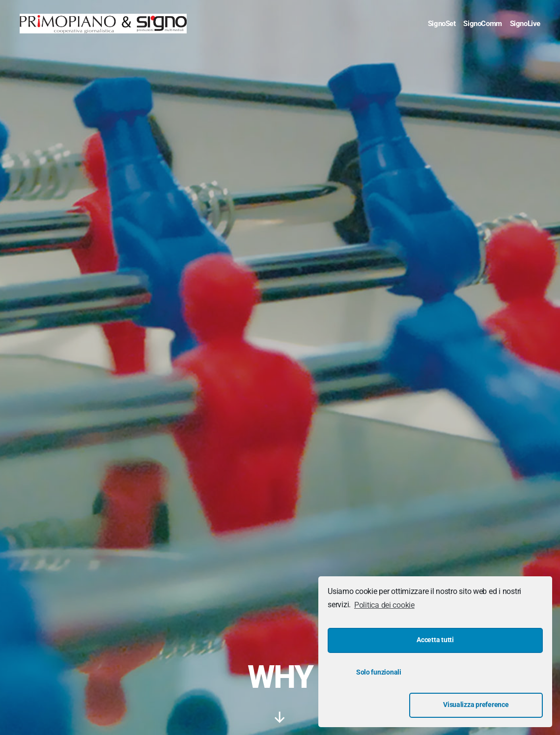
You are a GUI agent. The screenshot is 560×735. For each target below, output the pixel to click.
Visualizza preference (492, 705)
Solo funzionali (379, 705)
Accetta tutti (435, 672)
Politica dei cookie (384, 637)
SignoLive (525, 24)
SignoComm (482, 24)
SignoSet (442, 24)
